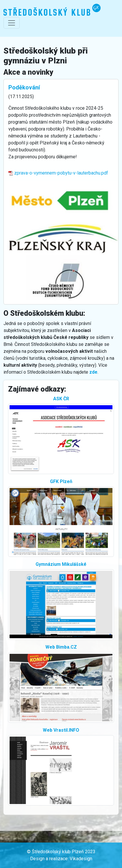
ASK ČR (61, 399)
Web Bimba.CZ (61, 647)
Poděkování (24, 87)
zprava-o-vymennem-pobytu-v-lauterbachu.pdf (58, 173)
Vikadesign (81, 859)
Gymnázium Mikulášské (61, 564)
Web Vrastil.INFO (61, 730)
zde (93, 372)
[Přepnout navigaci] (12, 23)
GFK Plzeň (61, 481)
